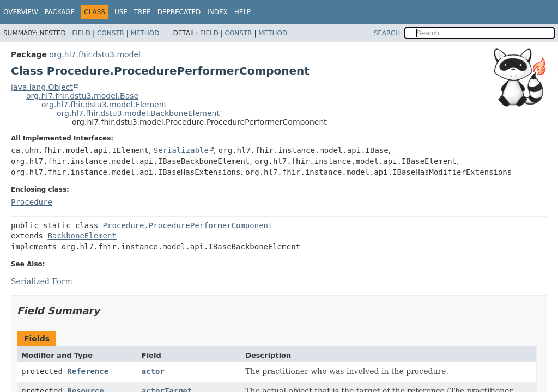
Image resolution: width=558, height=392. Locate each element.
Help (243, 12)
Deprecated (179, 12)
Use (121, 12)
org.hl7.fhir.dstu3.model (95, 54)
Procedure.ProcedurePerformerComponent (188, 225)
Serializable (181, 150)
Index (217, 12)
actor (153, 371)
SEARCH (387, 33)
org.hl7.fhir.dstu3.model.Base (82, 96)
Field (81, 33)
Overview (21, 12)
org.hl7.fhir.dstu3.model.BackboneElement (138, 113)
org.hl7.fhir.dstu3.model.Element (104, 105)
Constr (111, 33)
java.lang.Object (42, 87)
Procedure (32, 202)
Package (60, 12)
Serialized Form (42, 281)
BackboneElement (82, 236)
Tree (142, 12)
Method (145, 33)
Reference (88, 371)
